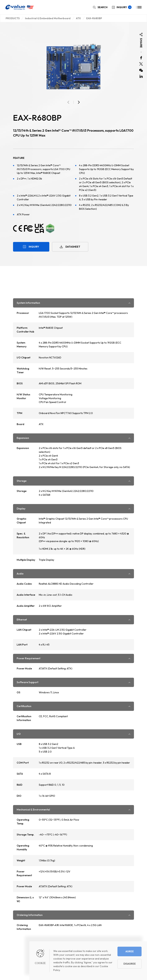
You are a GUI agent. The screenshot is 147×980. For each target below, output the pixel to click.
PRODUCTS (13, 18)
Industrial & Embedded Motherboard (48, 18)
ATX (78, 18)
